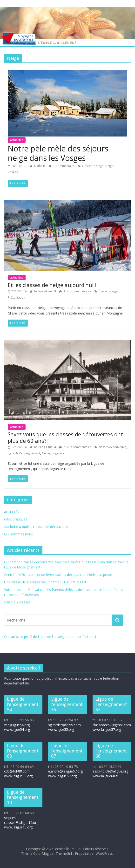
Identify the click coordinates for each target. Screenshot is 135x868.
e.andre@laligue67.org (65, 771)
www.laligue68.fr (105, 776)
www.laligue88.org (18, 776)
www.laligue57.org (107, 729)
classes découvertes (112, 447)
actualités (17, 140)
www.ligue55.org (61, 729)
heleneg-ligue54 (45, 291)
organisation (61, 453)
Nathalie (40, 166)
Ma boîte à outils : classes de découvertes (37, 527)
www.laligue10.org (18, 827)
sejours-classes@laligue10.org (21, 820)
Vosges (13, 172)
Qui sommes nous (18, 534)
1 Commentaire (62, 166)
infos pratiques (16, 519)
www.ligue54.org (17, 729)
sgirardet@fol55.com (64, 725)
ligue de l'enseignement (24, 453)
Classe (103, 291)
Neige (109, 166)
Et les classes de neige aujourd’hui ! (52, 285)
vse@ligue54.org (17, 725)
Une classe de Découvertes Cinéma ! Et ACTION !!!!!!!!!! (46, 582)
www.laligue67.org (62, 776)
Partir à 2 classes (17, 602)
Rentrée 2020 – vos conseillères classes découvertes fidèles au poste (58, 575)
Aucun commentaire (75, 291)
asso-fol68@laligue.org (110, 771)
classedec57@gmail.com (112, 725)
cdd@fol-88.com (17, 771)
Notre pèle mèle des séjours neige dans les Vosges (58, 153)
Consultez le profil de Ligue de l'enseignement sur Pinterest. (51, 637)
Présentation (16, 297)
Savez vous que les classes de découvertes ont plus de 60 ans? (65, 437)
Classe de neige (93, 166)
